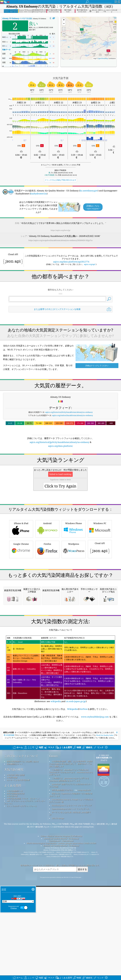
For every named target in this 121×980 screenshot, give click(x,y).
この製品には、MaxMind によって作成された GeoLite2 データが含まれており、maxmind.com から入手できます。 (71, 872)
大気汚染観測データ (15, 891)
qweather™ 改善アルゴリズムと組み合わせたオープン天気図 (70, 885)
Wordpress (74, 582)
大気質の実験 (12, 877)
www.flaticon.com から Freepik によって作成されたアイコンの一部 (71, 900)
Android (47, 562)
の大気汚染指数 (17, 18)
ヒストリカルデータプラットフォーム (22, 906)
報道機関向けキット (15, 864)
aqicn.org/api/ (90, 264)
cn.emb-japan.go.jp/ (76, 801)
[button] (108, 52)
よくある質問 (13, 885)
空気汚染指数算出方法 (16, 893)
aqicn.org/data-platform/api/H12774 (71, 262)
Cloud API (100, 582)
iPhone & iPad (21, 562)
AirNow (84, 809)
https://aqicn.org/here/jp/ (61, 230)
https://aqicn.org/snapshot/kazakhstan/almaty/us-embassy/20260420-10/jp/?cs (60, 240)
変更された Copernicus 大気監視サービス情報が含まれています (71, 894)
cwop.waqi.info (84, 890)
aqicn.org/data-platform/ (60, 446)
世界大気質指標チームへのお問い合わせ (23, 861)
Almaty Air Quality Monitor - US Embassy (61, 938)
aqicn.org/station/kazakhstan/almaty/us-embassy (72, 415)
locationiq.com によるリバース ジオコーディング (72, 905)
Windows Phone (74, 562)
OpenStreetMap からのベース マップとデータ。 (71, 908)
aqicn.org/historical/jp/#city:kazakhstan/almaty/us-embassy (59, 442)
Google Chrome (21, 582)
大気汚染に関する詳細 (16, 875)
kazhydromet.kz (39, 194)
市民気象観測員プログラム (62, 890)
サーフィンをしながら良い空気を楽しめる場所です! (70, 913)
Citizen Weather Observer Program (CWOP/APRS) (61, 936)
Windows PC (100, 562)
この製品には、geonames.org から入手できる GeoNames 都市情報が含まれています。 (69, 879)
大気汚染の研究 (14, 869)
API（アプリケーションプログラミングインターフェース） (25, 902)
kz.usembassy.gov (89, 191)
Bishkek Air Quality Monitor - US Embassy (61, 945)
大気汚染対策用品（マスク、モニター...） (23, 898)
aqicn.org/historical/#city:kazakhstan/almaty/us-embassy (69, 412)
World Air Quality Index (105, 835)
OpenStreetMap (103, 58)
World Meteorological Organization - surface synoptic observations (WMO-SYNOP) (61, 943)
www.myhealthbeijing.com (95, 816)
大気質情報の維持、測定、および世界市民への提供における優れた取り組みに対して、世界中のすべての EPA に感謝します (71, 863)
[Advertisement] (61, 468)
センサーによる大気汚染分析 (18, 880)
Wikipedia (72, 809)
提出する (82, 969)
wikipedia (56, 801)
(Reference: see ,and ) (60, 769)
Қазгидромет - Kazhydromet (61, 940)
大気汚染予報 (12, 896)
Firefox (47, 582)
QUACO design (58, 918)
